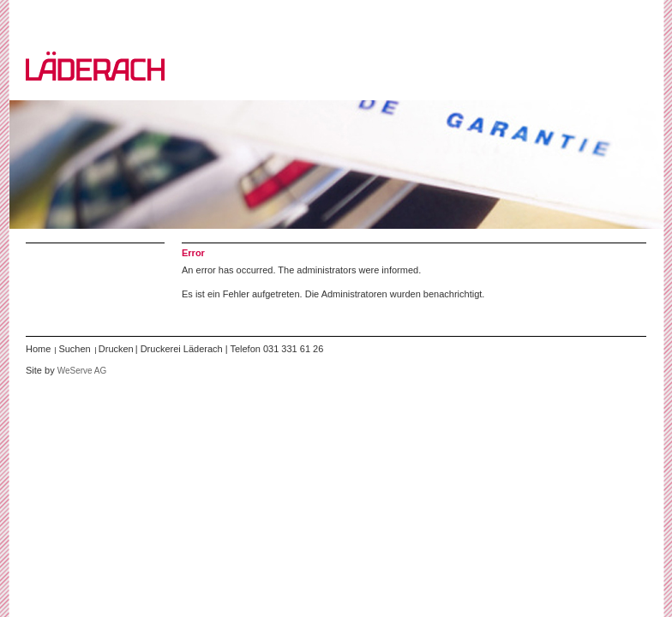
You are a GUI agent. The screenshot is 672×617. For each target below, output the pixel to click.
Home (38, 349)
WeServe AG (82, 371)
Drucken (116, 349)
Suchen (74, 349)
